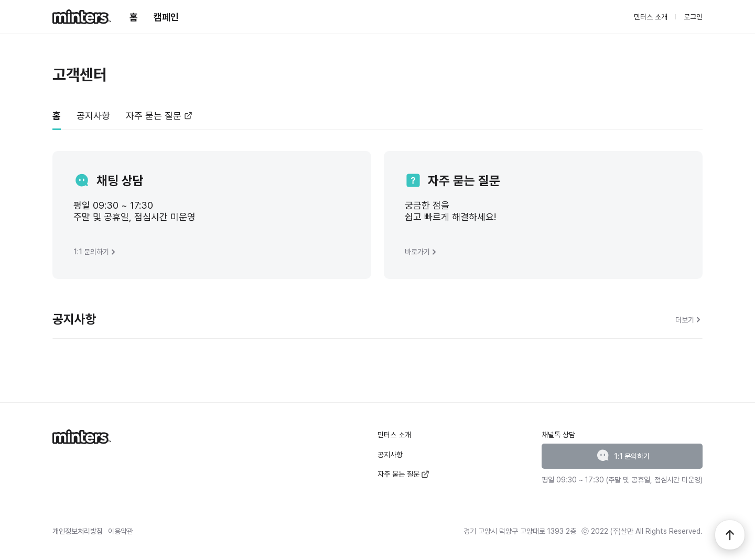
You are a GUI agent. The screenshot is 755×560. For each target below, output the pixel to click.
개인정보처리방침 (78, 531)
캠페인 (166, 17)
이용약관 (121, 531)
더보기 (689, 320)
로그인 (693, 17)
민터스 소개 (651, 17)
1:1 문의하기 (95, 252)
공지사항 (390, 455)
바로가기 (422, 252)
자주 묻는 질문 (403, 474)
